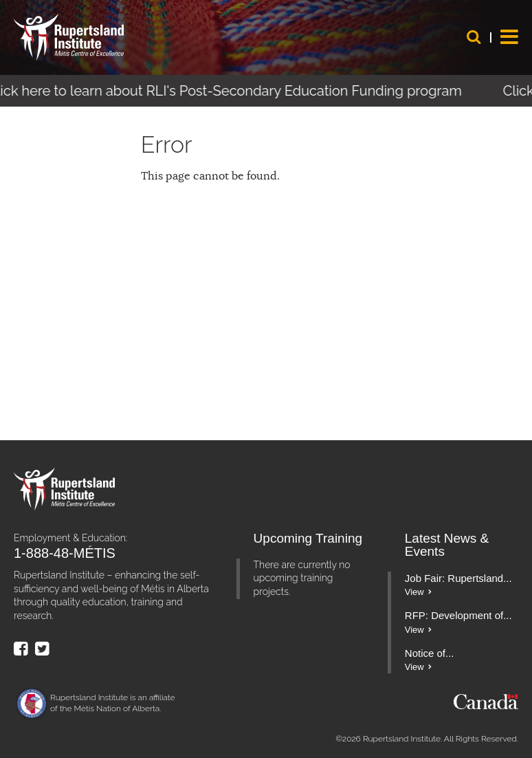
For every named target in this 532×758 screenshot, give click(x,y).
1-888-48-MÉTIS (65, 553)
